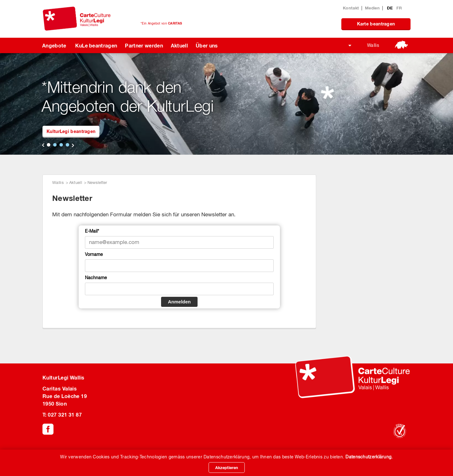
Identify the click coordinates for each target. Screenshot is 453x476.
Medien (372, 8)
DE (391, 8)
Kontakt (351, 8)
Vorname (94, 254)
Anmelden (179, 302)
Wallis (373, 45)
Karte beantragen (376, 24)
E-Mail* (92, 231)
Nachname (96, 278)
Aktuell (179, 45)
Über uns (207, 45)
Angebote (54, 45)
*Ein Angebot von (161, 23)
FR (399, 8)
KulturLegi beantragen (71, 131)
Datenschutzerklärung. (369, 457)
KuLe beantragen (96, 45)
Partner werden (144, 45)
